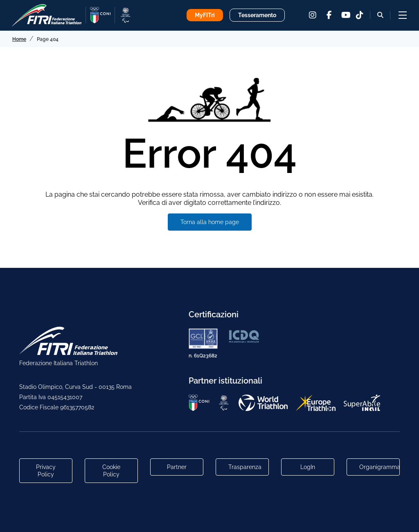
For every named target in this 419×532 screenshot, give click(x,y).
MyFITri (205, 15)
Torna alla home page (210, 222)
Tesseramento (257, 15)
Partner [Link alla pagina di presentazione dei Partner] (177, 467)
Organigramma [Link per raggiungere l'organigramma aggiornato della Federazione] (380, 467)
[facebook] (329, 15)
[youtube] (345, 15)
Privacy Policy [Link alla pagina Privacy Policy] (46, 471)
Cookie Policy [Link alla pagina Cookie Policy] (111, 471)
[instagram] (313, 15)
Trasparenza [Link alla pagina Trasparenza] (245, 467)
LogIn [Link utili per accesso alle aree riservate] (308, 467)
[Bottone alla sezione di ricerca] (380, 15)
